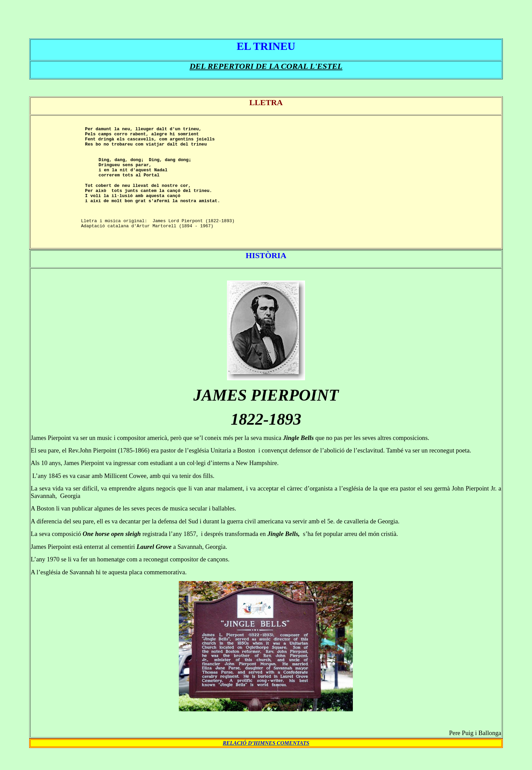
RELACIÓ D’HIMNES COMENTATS (266, 762)
